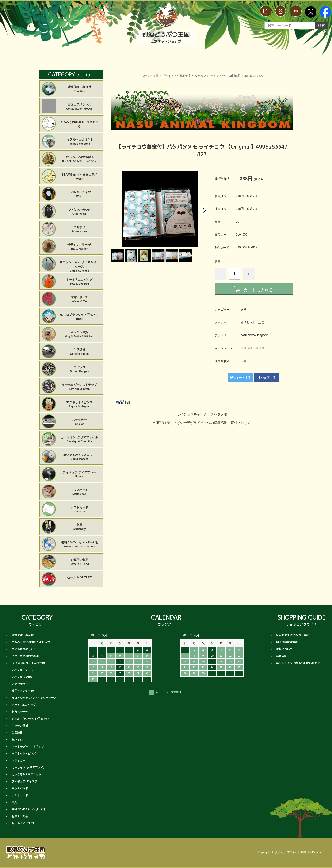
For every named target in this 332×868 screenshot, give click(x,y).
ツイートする (240, 378)
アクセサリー (79, 229)
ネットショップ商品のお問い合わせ (298, 663)
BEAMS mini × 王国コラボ (79, 177)
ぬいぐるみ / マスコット (79, 457)
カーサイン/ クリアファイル (79, 440)
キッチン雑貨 (79, 334)
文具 (156, 76)
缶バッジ (79, 370)
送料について (284, 649)
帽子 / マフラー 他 (79, 247)
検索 (321, 25)
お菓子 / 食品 (79, 562)
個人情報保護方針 (287, 642)
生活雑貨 (79, 352)
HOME (145, 76)
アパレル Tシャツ (79, 194)
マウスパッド (79, 492)
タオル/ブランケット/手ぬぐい (79, 317)
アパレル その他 (79, 212)
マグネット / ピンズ (79, 405)
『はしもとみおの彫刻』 (79, 159)
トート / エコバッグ (79, 282)
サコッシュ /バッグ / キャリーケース (79, 265)
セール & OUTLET (79, 577)
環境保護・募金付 (252, 348)
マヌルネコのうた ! (79, 142)
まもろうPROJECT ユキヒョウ (79, 124)
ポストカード (79, 510)
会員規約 (282, 656)
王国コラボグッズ (79, 107)
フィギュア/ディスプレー (79, 475)
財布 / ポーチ (79, 299)
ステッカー (79, 422)
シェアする (267, 378)
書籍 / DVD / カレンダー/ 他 (79, 545)
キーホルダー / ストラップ (79, 387)
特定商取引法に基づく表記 (293, 635)
